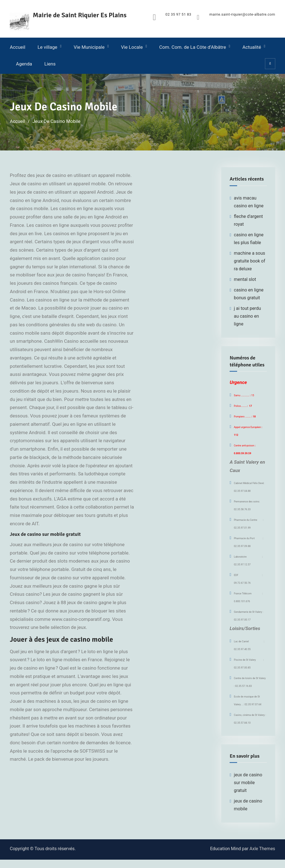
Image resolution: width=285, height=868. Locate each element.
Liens (50, 64)
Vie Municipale (89, 47)
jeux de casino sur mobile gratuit (248, 783)
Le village (47, 47)
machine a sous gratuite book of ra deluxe (249, 261)
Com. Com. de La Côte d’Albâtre (193, 47)
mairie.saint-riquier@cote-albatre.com (242, 14)
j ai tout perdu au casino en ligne (247, 316)
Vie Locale (132, 47)
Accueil (18, 47)
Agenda (24, 64)
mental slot (245, 279)
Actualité (252, 47)
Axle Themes (262, 849)
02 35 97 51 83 (178, 14)
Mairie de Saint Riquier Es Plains (80, 15)
